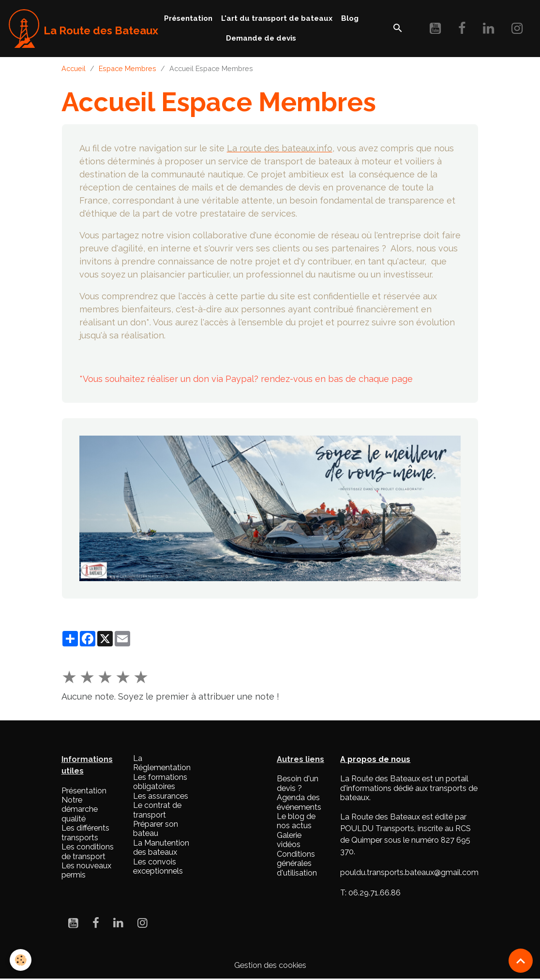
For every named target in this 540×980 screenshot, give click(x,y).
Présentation (188, 18)
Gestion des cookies (270, 965)
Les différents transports (85, 833)
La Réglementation (162, 763)
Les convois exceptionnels (158, 866)
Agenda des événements (299, 802)
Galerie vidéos (289, 840)
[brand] (74, 29)
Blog (350, 18)
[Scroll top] (521, 961)
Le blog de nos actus (296, 821)
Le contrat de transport (157, 810)
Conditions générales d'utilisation (297, 863)
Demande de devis (261, 38)
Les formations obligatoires (160, 782)
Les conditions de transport (88, 851)
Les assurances (161, 796)
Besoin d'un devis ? (298, 783)
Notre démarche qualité (80, 809)
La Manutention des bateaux (161, 848)
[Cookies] (21, 960)
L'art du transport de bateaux (277, 18)
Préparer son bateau (156, 829)
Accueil (74, 68)
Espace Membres (127, 68)
